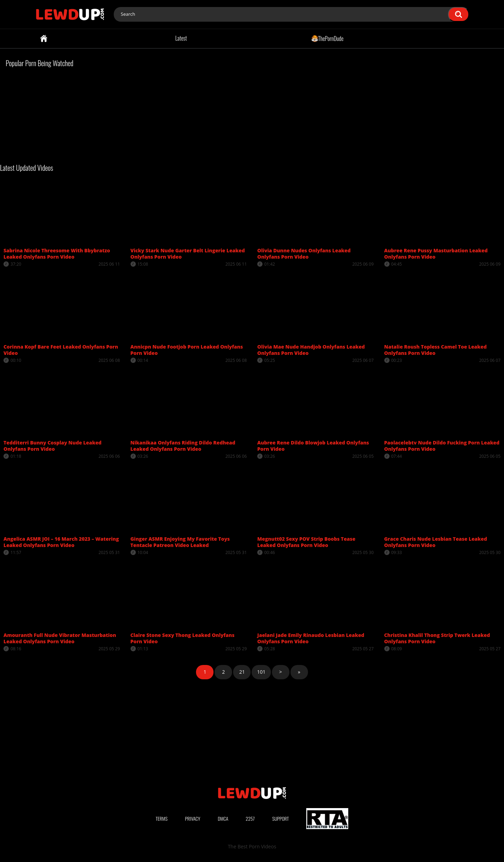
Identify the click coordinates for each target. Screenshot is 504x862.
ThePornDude (327, 38)
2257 (250, 818)
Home (44, 38)
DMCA (223, 818)
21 (242, 672)
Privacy (193, 818)
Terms (162, 818)
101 (261, 672)
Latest (181, 38)
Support (281, 818)
